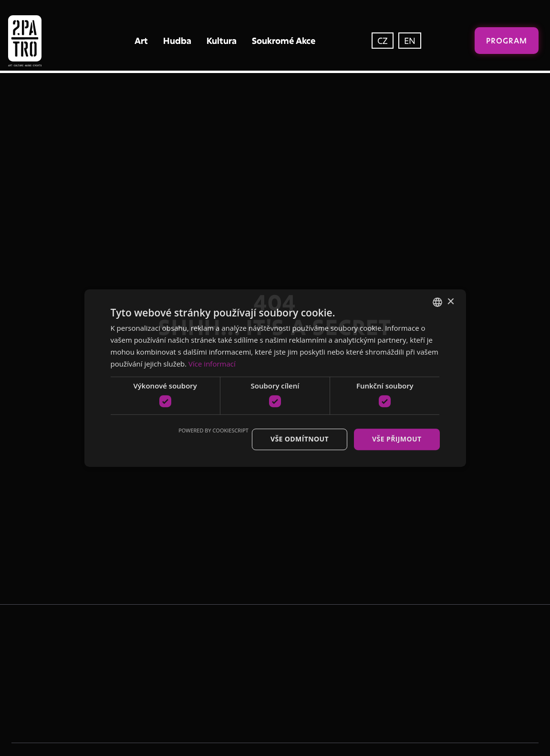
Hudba (177, 41)
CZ (383, 41)
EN (410, 41)
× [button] (451, 302)
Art (141, 41)
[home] (45, 41)
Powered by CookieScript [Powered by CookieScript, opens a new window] (213, 430)
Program (507, 40)
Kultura (222, 41)
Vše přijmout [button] (397, 439)
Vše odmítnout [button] (300, 439)
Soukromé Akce (284, 41)
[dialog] (275, 378)
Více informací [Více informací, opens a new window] (212, 364)
